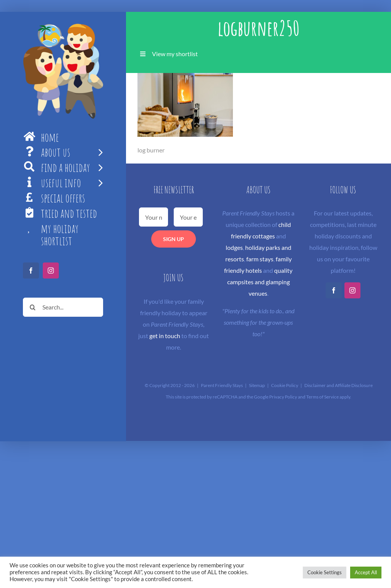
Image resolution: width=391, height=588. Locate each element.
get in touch (165, 336)
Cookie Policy (285, 385)
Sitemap (257, 385)
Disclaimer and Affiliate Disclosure (338, 385)
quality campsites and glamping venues (260, 282)
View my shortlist (175, 54)
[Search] (32, 307)
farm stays (260, 259)
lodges (234, 247)
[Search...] (63, 307)
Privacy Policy (283, 397)
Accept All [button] (366, 572)
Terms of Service (322, 397)
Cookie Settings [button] (325, 572)
